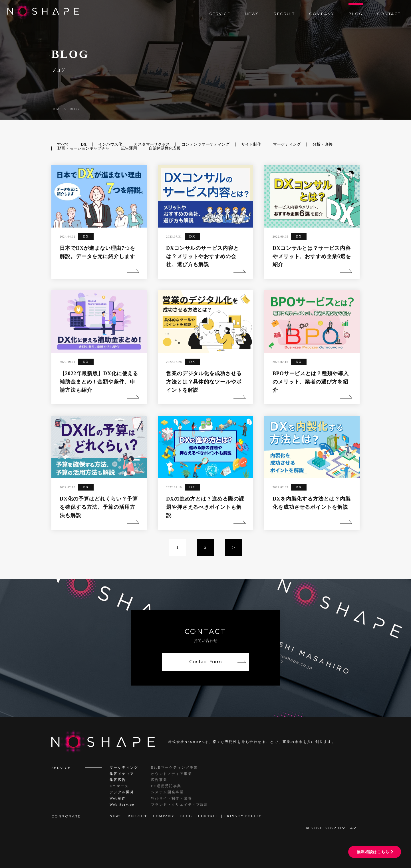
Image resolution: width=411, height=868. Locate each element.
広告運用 (129, 148)
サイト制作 (251, 144)
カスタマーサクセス (152, 144)
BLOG (355, 14)
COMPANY (322, 14)
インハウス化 (110, 144)
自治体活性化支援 (165, 148)
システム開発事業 (167, 792)
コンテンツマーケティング (205, 144)
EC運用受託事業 (166, 786)
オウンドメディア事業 (172, 774)
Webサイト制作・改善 (172, 798)
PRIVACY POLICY (243, 816)
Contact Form (205, 662)
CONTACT (389, 14)
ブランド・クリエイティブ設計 (180, 805)
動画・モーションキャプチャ (83, 148)
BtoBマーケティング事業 (175, 767)
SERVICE (220, 14)
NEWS (252, 14)
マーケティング (287, 144)
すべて (63, 144)
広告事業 (159, 780)
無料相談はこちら (373, 852)
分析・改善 (323, 144)
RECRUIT (284, 14)
